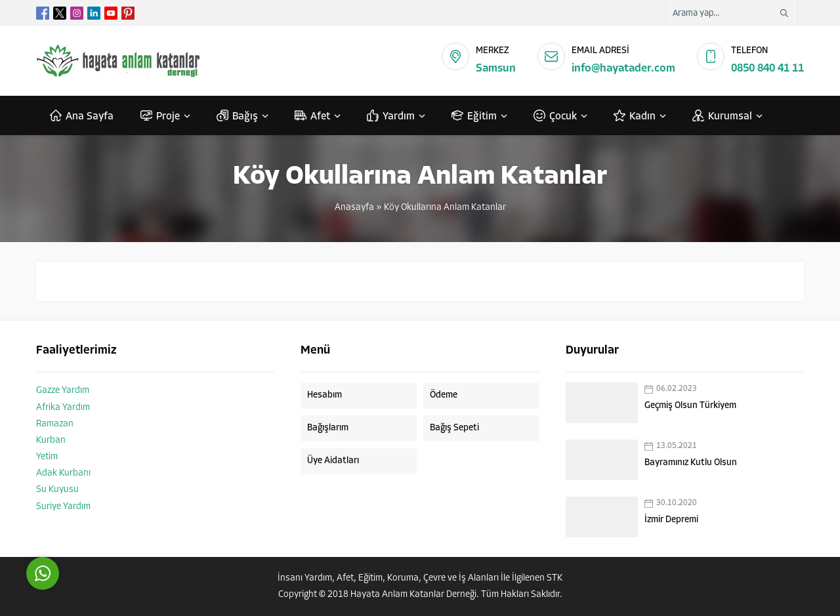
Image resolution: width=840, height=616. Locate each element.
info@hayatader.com (623, 69)
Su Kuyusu (57, 490)
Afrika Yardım (63, 408)
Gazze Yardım (63, 391)
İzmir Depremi (671, 520)
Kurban (51, 441)
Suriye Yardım (63, 507)
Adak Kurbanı (63, 473)
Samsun (496, 69)
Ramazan (55, 424)
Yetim (47, 457)
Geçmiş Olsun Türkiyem (690, 406)
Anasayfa (354, 208)
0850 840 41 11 (767, 69)
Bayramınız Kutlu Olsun (691, 463)
